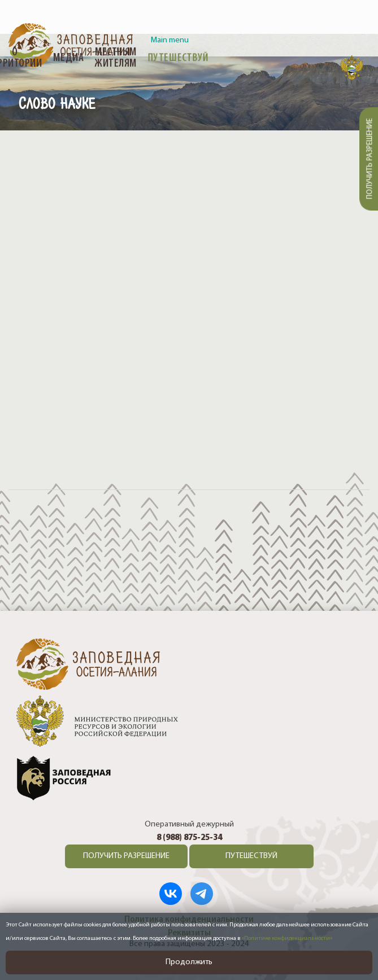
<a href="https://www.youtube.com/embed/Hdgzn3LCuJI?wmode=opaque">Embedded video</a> (189, 305)
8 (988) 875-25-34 (189, 838)
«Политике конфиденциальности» (287, 939)
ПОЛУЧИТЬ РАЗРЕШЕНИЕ (126, 856)
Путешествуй (178, 58)
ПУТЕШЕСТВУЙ (251, 856)
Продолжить (189, 962)
